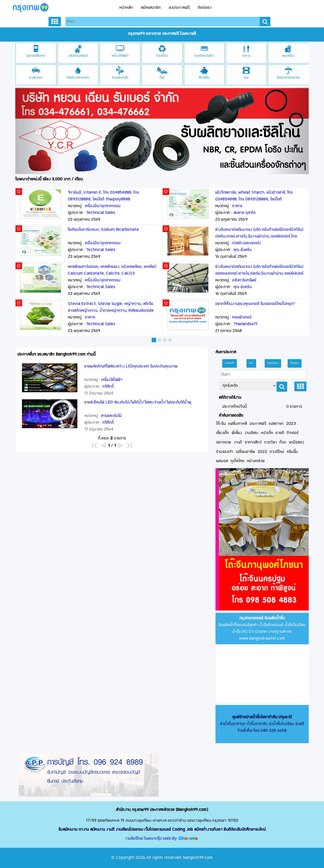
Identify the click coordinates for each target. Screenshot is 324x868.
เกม (246, 78)
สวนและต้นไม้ (120, 78)
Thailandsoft (246, 324)
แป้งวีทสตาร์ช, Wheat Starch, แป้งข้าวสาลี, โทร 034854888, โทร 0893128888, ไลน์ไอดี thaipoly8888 (254, 199)
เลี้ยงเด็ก (223, 433)
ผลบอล (222, 461)
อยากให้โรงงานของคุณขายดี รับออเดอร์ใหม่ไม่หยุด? (255, 304)
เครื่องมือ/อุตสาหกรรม (103, 206)
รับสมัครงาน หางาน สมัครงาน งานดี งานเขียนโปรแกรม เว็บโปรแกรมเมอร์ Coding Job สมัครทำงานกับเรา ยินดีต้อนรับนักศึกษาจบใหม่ (162, 830)
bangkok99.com (198, 858)
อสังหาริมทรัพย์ (78, 56)
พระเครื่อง (288, 56)
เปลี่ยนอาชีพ (246, 452)
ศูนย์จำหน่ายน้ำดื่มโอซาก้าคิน (255, 717)
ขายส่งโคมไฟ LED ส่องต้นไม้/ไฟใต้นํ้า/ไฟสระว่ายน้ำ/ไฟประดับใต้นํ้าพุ (138, 402)
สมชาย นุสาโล (244, 213)
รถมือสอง (297, 442)
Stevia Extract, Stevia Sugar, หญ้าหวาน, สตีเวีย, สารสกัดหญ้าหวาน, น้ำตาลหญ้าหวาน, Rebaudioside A (111, 311)
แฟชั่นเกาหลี (237, 424)
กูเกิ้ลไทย (237, 461)
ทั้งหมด (295, 363)
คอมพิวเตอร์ (242, 317)
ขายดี (280, 433)
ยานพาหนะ (36, 78)
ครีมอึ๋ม (292, 452)
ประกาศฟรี (258, 424)
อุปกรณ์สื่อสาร (36, 56)
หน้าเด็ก (267, 433)
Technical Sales (101, 213)
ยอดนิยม (273, 363)
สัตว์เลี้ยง (204, 78)
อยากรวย (224, 442)
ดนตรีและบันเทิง (204, 56)
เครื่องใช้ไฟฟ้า (120, 56)
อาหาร (246, 56)
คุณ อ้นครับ (243, 250)
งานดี (238, 442)
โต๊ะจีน (221, 424)
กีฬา (162, 78)
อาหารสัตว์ (253, 442)
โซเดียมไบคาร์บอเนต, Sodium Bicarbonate (103, 230)
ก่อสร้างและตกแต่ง (78, 78)
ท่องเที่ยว (162, 56)
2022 (262, 452)
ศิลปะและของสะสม (288, 78)
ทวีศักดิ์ (108, 387)
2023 (291, 424)
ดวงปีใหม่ (277, 452)
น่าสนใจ (230, 363)
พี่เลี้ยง (237, 433)
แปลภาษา (276, 424)
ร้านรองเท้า (225, 452)
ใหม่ (251, 363)
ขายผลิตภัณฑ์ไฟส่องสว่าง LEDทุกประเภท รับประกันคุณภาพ (131, 366)
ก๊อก (283, 442)
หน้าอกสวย (256, 461)
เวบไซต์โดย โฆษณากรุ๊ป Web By (152, 839)
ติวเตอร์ (293, 433)
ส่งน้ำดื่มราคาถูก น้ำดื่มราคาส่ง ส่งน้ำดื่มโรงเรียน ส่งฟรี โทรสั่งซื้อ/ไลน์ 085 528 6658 (262, 724)
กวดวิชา (270, 442)
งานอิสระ (251, 433)
